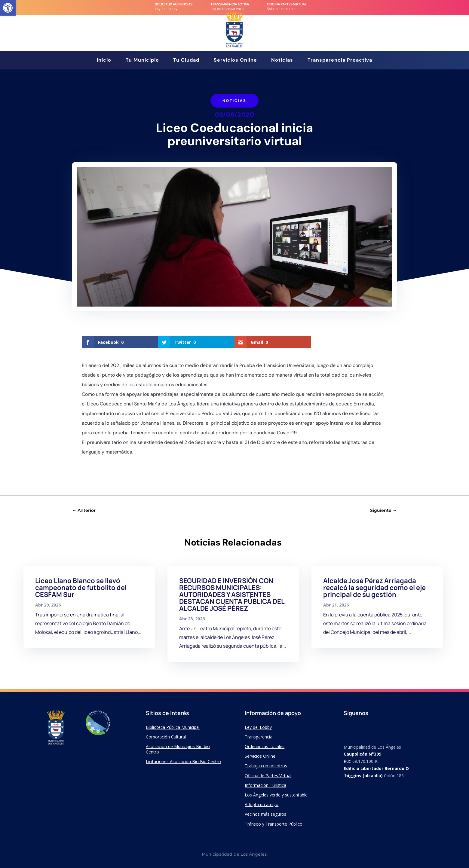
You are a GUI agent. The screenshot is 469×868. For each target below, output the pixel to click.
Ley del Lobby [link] (258, 727)
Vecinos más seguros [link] (265, 814)
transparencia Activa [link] (230, 4)
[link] (8, 8)
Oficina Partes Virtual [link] (287, 4)
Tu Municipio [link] (142, 61)
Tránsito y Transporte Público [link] (274, 824)
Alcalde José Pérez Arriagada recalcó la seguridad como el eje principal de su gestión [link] (374, 588)
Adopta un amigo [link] (262, 804)
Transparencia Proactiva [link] (340, 61)
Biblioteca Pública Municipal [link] (173, 727)
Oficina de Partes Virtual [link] (268, 776)
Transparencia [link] (259, 737)
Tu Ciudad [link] (186, 61)
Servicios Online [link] (235, 61)
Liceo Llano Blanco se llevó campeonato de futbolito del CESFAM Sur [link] (81, 588)
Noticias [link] (282, 61)
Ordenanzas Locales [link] (265, 746)
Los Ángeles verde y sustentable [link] (276, 795)
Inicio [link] (104, 61)
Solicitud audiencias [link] (174, 4)
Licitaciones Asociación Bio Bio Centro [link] (183, 761)
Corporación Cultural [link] (166, 737)
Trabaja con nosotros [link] (266, 766)
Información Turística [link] (265, 785)
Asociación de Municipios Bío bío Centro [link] (178, 749)
